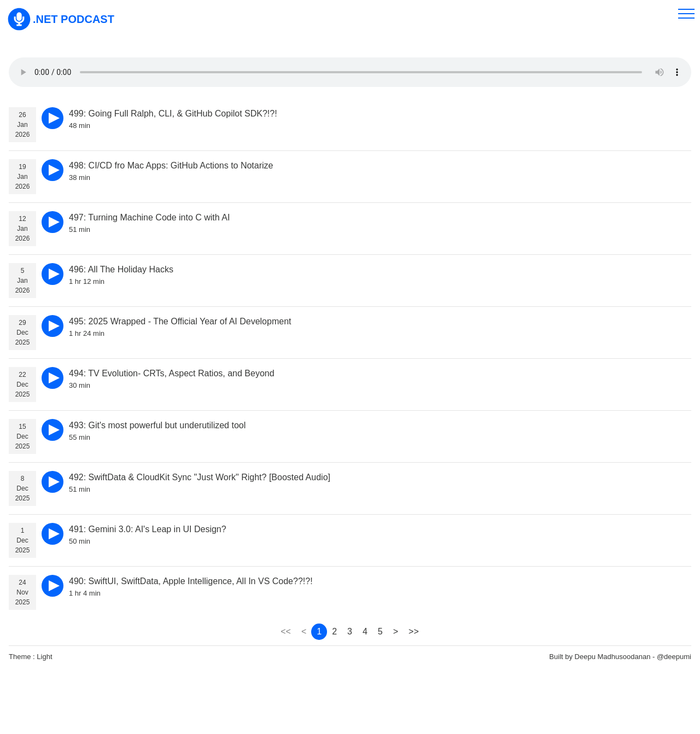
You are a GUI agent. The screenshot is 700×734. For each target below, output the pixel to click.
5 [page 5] (380, 631)
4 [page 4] (365, 631)
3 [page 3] (350, 631)
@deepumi (674, 657)
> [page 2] (396, 631)
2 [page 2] (334, 631)
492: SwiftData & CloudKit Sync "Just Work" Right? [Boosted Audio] (200, 477)
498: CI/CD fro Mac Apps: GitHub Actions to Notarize (171, 165)
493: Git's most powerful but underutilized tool (157, 425)
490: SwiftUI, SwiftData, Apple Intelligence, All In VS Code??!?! (191, 581)
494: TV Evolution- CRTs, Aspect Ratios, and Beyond (172, 373)
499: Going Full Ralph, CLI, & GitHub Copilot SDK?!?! (173, 113)
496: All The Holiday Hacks (121, 269)
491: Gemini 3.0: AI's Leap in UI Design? (148, 529)
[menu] (686, 14)
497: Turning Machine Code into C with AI (149, 217)
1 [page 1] (319, 631)
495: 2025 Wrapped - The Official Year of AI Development (180, 321)
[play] (52, 118)
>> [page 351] (414, 631)
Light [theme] (44, 657)
